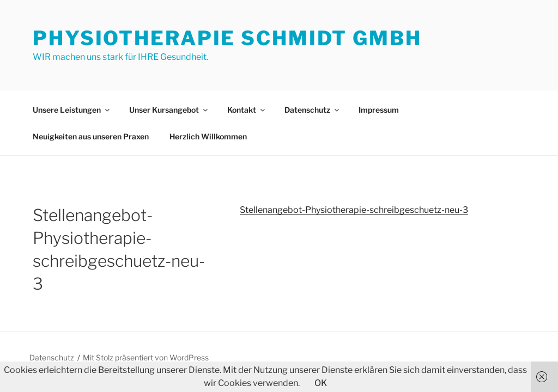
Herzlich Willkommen (208, 136)
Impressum (379, 110)
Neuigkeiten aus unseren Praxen (91, 136)
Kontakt (247, 110)
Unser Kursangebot (169, 110)
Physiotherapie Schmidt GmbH (227, 38)
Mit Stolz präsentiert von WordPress (146, 357)
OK (321, 383)
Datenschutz (313, 110)
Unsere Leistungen (72, 110)
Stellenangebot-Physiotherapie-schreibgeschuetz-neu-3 (354, 210)
